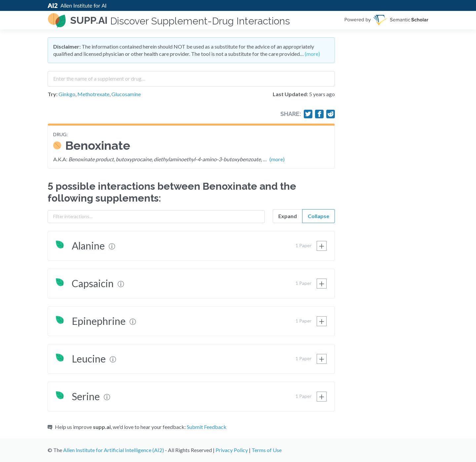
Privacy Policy (232, 450)
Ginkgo (67, 94)
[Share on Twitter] (308, 114)
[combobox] (191, 76)
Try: (53, 94)
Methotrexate (93, 94)
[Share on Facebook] (319, 114)
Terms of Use (267, 450)
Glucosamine (126, 94)
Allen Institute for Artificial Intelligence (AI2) (114, 450)
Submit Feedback (207, 427)
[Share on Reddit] (331, 114)
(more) (312, 54)
